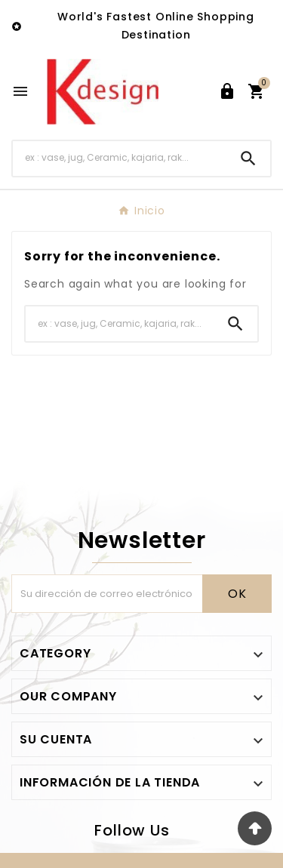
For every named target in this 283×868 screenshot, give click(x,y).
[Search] (248, 159)
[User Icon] (227, 91)
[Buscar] (120, 158)
